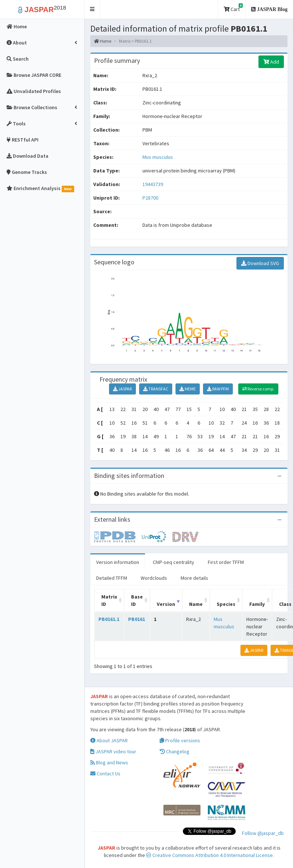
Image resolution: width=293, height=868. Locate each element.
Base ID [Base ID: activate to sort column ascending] (137, 600)
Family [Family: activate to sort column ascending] (257, 604)
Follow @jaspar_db (263, 833)
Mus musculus (158, 157)
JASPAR (122, 389)
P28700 (151, 198)
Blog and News (109, 762)
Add (271, 62)
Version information (118, 562)
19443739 (153, 184)
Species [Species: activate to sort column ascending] (226, 604)
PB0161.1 (109, 619)
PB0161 (137, 619)
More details (194, 578)
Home (103, 41)
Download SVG (260, 263)
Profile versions (180, 740)
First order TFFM (226, 562)
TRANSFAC (156, 389)
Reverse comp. (258, 389)
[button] (92, 9)
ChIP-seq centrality (173, 562)
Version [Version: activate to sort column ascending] (166, 604)
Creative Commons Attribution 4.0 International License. (210, 855)
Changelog (175, 751)
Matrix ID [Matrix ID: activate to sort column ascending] (109, 600)
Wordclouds (154, 578)
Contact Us (105, 774)
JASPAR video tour (113, 751)
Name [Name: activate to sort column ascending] (196, 604)
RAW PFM (218, 389)
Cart (233, 8)
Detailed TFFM (112, 578)
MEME (188, 389)
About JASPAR (109, 740)
